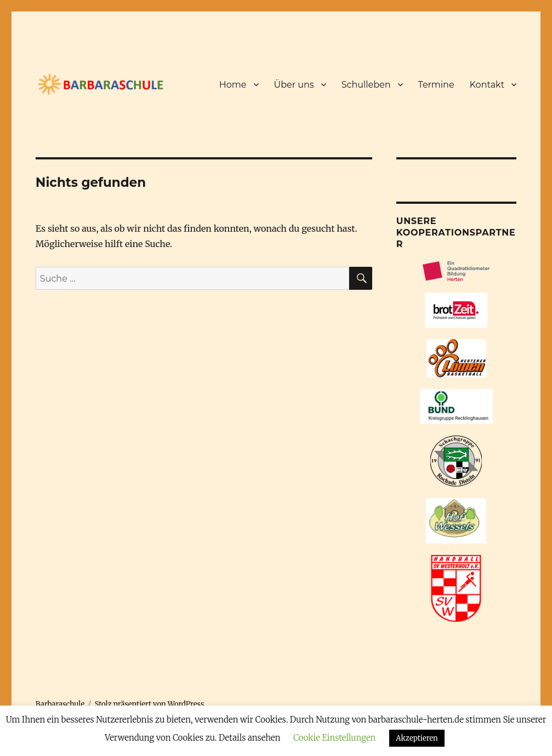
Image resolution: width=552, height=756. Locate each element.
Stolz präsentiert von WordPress (150, 704)
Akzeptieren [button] (417, 738)
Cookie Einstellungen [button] (334, 738)
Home (233, 85)
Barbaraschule (60, 704)
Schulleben (366, 85)
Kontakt (487, 85)
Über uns (294, 85)
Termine (436, 85)
